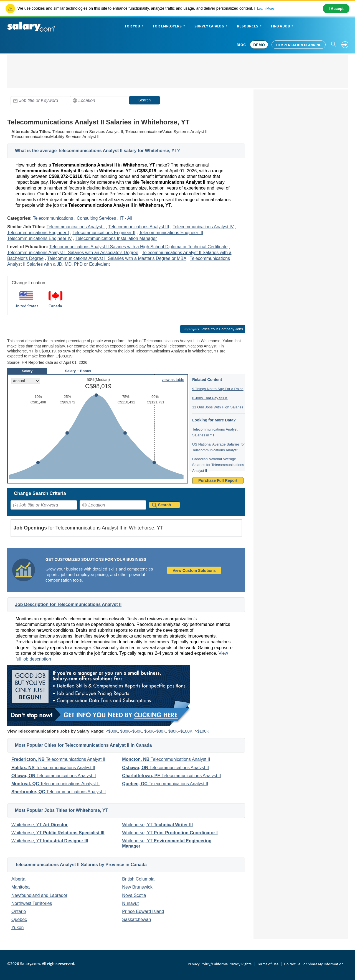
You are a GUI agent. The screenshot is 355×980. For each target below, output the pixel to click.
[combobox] (44, 101)
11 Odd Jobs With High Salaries (218, 407)
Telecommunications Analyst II (58, 759)
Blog (241, 45)
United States (26, 306)
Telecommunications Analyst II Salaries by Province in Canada (81, 865)
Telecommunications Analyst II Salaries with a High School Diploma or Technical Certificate (139, 247)
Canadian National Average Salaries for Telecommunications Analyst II (218, 465)
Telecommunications (53, 218)
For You (135, 26)
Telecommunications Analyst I (76, 227)
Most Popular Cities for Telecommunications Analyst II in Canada (83, 745)
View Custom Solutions (194, 570)
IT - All (126, 218)
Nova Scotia (134, 895)
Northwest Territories (32, 903)
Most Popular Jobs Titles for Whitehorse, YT (61, 810)
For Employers (169, 26)
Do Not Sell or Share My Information (314, 964)
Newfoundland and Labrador (39, 895)
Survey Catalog (211, 26)
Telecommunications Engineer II (104, 233)
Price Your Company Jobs (213, 329)
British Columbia (138, 879)
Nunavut (130, 903)
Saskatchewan (136, 919)
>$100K (202, 731)
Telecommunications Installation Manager (116, 238)
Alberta (18, 879)
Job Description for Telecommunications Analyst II (68, 604)
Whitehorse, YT (40, 825)
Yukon (17, 927)
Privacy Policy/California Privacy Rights (220, 964)
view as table (173, 380)
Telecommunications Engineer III (171, 233)
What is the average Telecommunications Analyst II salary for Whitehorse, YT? (97, 151)
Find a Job (283, 26)
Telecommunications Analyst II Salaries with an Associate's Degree (73, 253)
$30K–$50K (131, 731)
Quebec (19, 919)
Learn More (266, 9)
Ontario (19, 911)
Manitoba (21, 887)
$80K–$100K (180, 731)
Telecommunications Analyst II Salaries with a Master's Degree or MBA (117, 258)
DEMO (259, 45)
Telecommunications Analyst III (139, 227)
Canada (55, 306)
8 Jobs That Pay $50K (210, 398)
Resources (250, 26)
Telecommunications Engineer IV (40, 238)
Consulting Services (96, 218)
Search (144, 100)
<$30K (112, 731)
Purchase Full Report (218, 480)
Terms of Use (268, 964)
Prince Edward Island (143, 911)
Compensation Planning (299, 45)
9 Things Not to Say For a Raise (218, 389)
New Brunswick (137, 887)
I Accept (336, 9)
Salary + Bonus (78, 371)
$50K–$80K (155, 731)
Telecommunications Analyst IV (203, 227)
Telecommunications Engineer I (38, 233)
